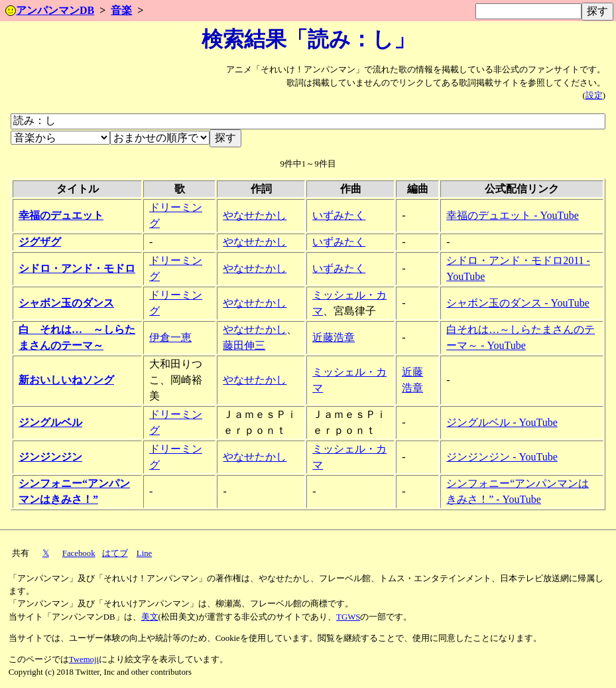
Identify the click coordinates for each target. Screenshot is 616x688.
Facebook (79, 553)
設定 (594, 96)
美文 (150, 617)
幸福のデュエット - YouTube (513, 215)
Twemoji (84, 659)
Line (144, 553)
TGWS (348, 617)
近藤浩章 (334, 337)
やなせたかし (255, 215)
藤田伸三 (244, 345)
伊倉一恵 (170, 337)
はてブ (115, 553)
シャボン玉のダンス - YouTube (518, 303)
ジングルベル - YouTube (502, 422)
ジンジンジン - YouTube (502, 457)
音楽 (121, 10)
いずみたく (339, 215)
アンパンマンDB (50, 10)
